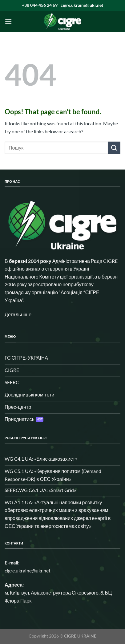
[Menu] (8, 21)
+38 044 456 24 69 (40, 5)
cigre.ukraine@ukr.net (82, 5)
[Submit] (114, 148)
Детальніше (18, 314)
